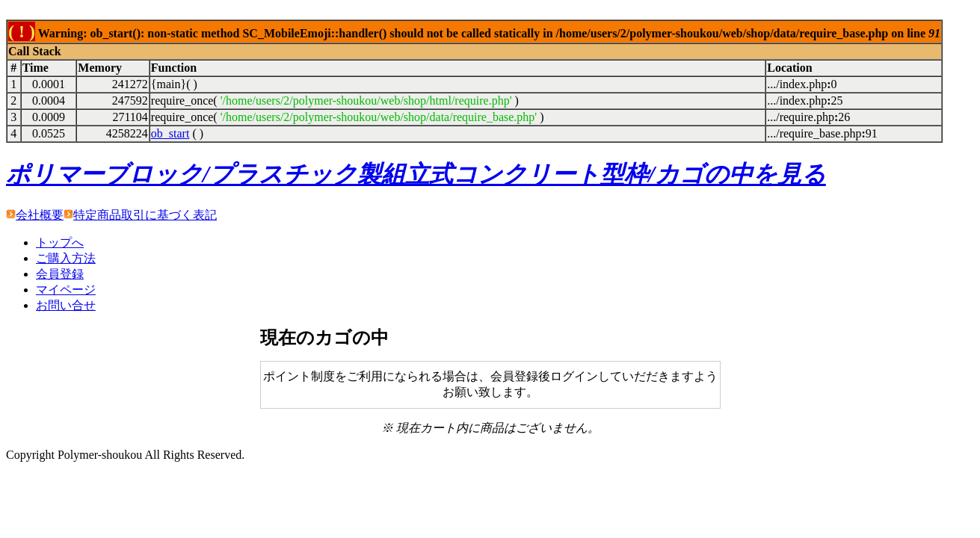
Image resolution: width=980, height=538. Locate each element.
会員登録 (60, 274)
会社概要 (40, 215)
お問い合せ (66, 305)
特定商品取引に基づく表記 (145, 215)
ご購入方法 (66, 258)
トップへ (60, 242)
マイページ (66, 290)
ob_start (170, 133)
